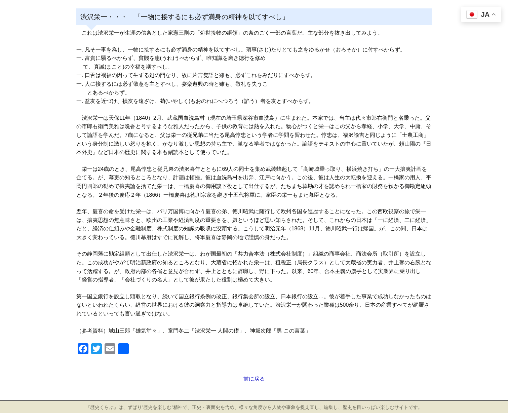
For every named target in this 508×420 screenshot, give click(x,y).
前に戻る (254, 379)
